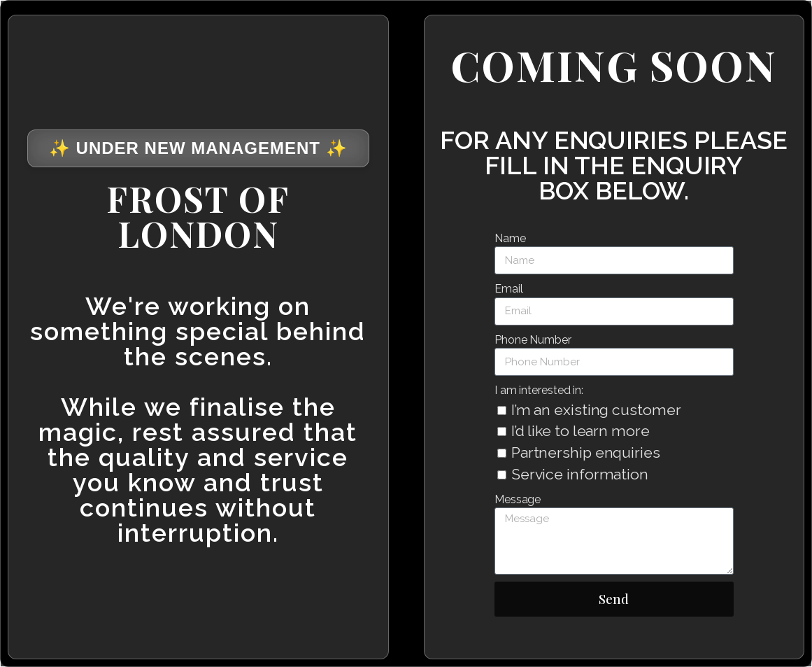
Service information (580, 474)
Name (510, 238)
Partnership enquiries (586, 452)
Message (518, 499)
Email (509, 289)
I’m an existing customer (596, 410)
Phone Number (533, 340)
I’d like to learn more (580, 431)
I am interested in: (539, 390)
